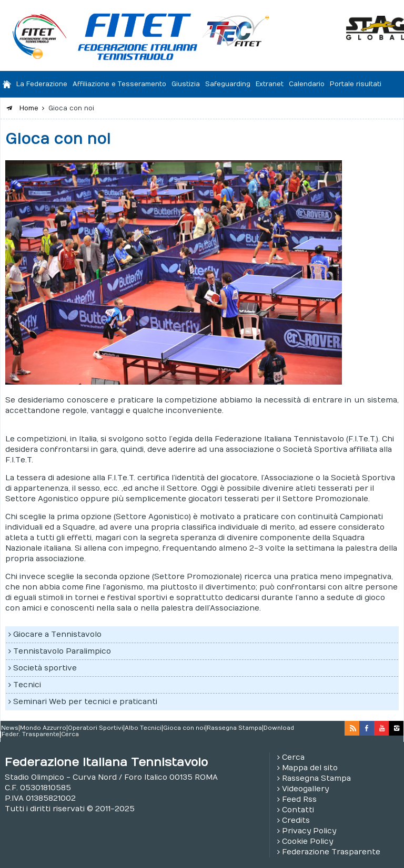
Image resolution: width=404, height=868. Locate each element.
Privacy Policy (309, 831)
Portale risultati (356, 84)
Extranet (270, 84)
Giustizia (186, 84)
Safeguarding (228, 84)
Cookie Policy (307, 841)
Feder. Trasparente (31, 735)
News (10, 728)
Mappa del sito (310, 768)
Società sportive (45, 668)
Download (279, 728)
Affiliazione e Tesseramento (119, 84)
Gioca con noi (184, 728)
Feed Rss (299, 799)
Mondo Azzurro (43, 728)
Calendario (307, 84)
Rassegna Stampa (234, 728)
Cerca (70, 735)
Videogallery (305, 789)
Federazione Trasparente (331, 852)
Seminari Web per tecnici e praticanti (85, 702)
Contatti (298, 810)
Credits (296, 820)
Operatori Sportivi (95, 728)
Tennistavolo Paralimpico (62, 651)
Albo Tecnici (143, 728)
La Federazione (42, 84)
